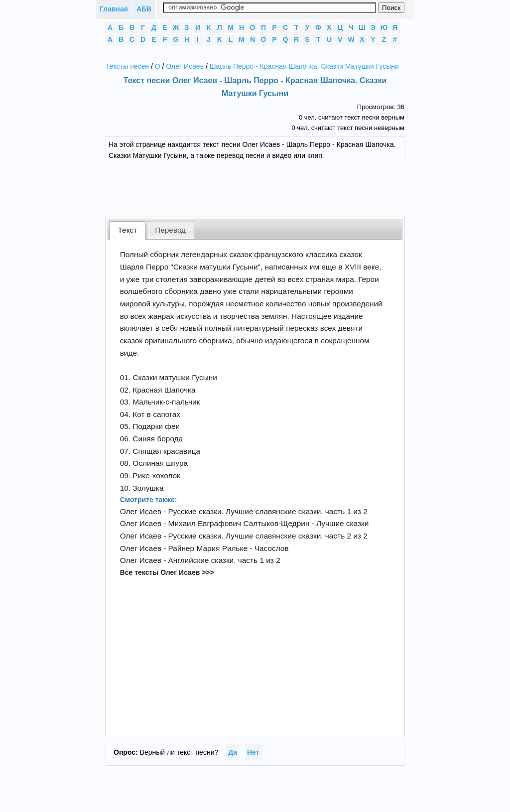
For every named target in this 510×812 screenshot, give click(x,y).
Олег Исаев (185, 66)
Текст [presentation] (128, 230)
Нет (253, 752)
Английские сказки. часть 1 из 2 (224, 560)
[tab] (127, 230)
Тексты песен (127, 66)
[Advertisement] (262, 189)
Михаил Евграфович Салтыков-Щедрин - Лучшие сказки (269, 523)
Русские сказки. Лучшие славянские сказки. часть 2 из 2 (268, 536)
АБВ (144, 9)
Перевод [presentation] (170, 230)
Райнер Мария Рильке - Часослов (229, 548)
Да (233, 752)
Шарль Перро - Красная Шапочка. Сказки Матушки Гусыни (304, 66)
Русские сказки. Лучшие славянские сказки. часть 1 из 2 (268, 511)
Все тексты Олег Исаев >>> (167, 572)
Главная (114, 9)
